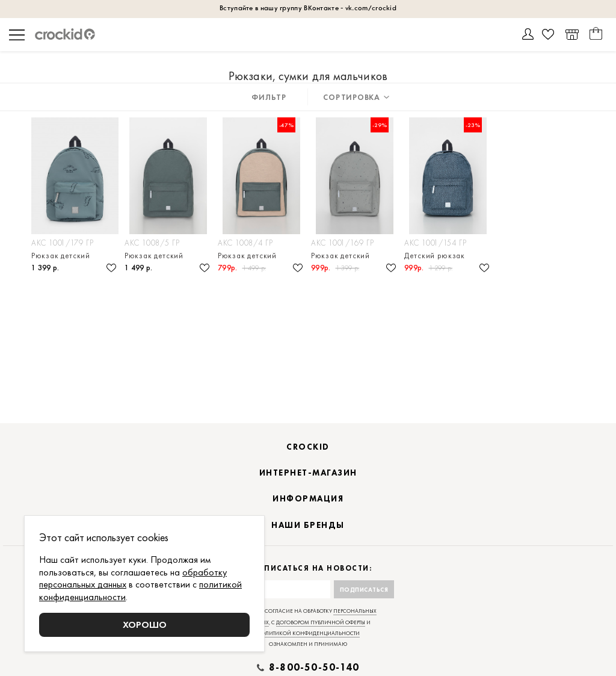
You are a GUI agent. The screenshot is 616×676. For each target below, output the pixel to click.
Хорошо (145, 625)
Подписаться (364, 590)
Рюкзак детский (61, 256)
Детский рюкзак (435, 256)
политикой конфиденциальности (308, 633)
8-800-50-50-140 (314, 668)
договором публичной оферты (321, 622)
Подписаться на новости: (308, 569)
